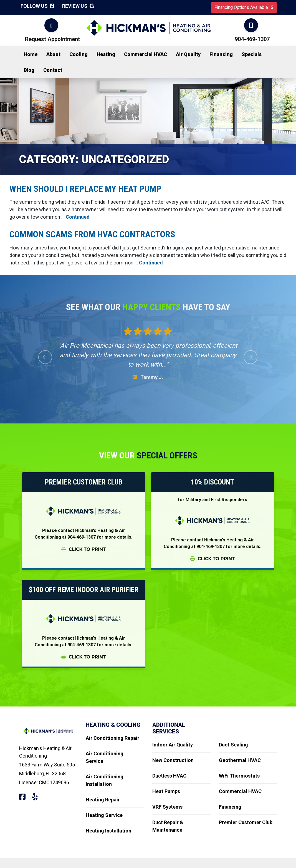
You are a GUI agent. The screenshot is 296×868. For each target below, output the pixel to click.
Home (31, 54)
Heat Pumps (166, 791)
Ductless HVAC (169, 776)
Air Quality (188, 54)
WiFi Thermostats (239, 776)
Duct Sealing (233, 745)
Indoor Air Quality (173, 745)
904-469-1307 (252, 39)
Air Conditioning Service (105, 757)
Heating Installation (108, 831)
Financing (221, 54)
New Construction (173, 760)
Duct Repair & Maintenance (168, 826)
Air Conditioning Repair (112, 738)
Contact (53, 70)
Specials (252, 54)
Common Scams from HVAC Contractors (93, 234)
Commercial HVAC (146, 54)
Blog (29, 70)
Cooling (79, 54)
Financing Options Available (244, 7)
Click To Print (84, 549)
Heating (106, 54)
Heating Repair (103, 800)
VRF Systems (167, 807)
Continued (78, 217)
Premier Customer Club (246, 822)
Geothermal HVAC (240, 760)
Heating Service (104, 815)
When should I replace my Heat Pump (86, 189)
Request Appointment (52, 39)
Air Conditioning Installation (105, 780)
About (53, 54)
